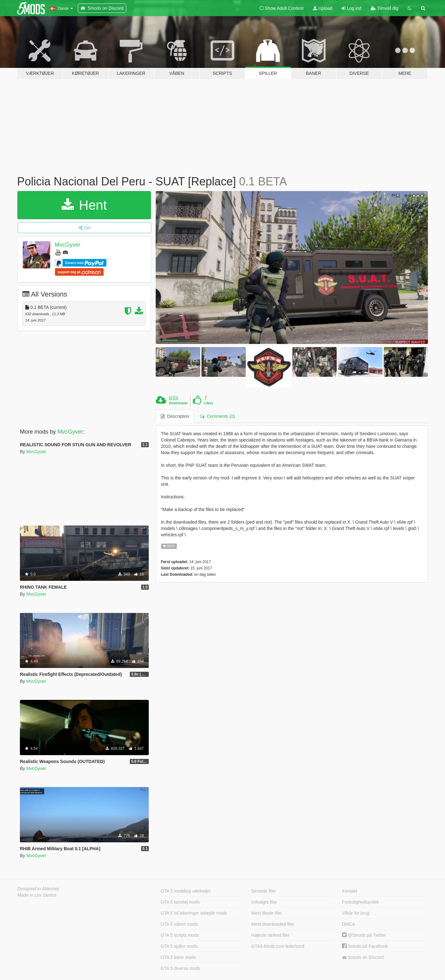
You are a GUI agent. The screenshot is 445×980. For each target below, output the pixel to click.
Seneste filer (264, 891)
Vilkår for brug (356, 913)
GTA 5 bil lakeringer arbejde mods (194, 913)
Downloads (179, 403)
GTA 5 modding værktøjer (186, 891)
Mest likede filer (267, 913)
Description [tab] (175, 416)
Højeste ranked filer (271, 935)
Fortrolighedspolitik (361, 902)
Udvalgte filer (264, 902)
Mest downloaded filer (273, 924)
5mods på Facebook (365, 946)
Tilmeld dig (385, 8)
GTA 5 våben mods (179, 924)
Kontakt (349, 891)
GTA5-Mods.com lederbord (278, 946)
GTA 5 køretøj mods (180, 902)
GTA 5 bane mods (178, 957)
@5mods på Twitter (364, 935)
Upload (323, 8)
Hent (84, 205)
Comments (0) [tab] (217, 416)
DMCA (349, 924)
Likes (208, 403)
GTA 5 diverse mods (180, 968)
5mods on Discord (363, 957)
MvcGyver (68, 245)
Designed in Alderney (38, 889)
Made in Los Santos (37, 895)
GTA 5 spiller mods (179, 946)
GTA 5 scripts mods (180, 935)
